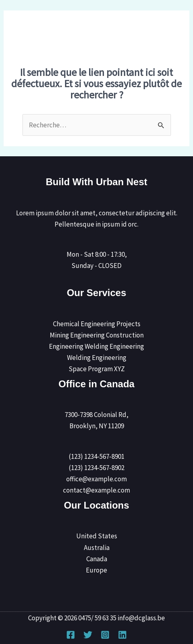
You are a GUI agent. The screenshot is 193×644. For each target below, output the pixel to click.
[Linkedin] (122, 635)
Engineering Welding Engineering (96, 346)
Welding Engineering (97, 358)
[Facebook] (71, 635)
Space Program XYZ (97, 369)
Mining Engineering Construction (97, 335)
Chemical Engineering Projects (97, 324)
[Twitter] (88, 635)
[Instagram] (105, 635)
